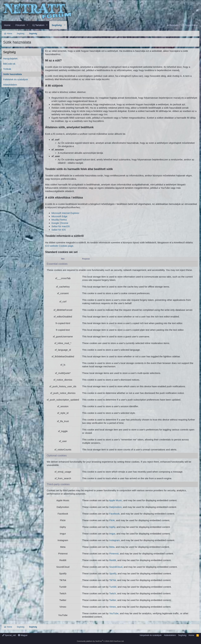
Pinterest (114, 554)
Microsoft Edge (59, 216)
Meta (112, 547)
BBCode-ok (9, 64)
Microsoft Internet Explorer (65, 213)
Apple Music (116, 500)
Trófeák (7, 69)
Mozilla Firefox (59, 220)
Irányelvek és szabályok (151, 635)
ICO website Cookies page (59, 246)
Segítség (57, 25)
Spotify (113, 573)
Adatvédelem (10, 85)
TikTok (113, 580)
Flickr (112, 520)
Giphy (112, 527)
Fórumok (20, 25)
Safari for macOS (61, 226)
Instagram (114, 540)
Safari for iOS (59, 230)
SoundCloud (116, 567)
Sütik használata (13, 74)
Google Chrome (60, 223)
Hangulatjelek (10, 58)
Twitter (113, 600)
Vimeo (112, 607)
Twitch (113, 593)
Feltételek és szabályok (16, 79)
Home (7, 25)
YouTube (114, 613)
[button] (27, 25)
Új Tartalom (38, 25)
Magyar (23, 635)
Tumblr (113, 587)
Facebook (114, 514)
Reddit (113, 560)
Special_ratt (9, 635)
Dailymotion (115, 507)
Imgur (112, 534)
